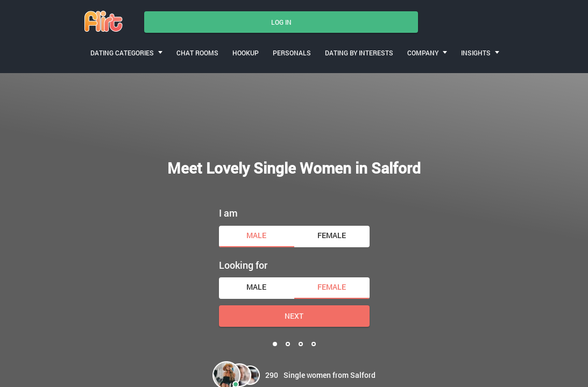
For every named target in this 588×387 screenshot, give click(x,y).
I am (228, 213)
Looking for (243, 265)
